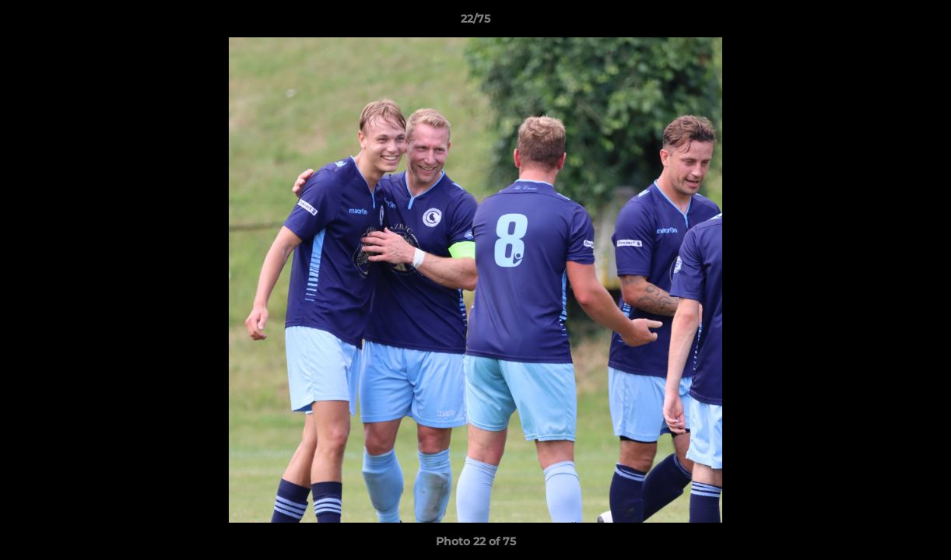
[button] (923, 23)
